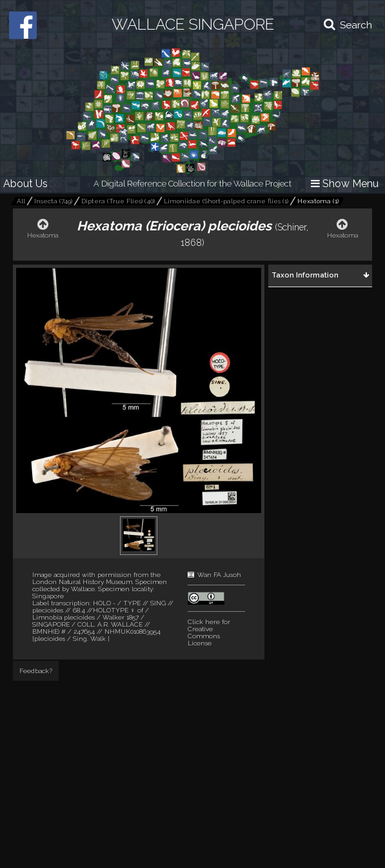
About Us (25, 184)
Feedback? (36, 671)
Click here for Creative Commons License (209, 632)
